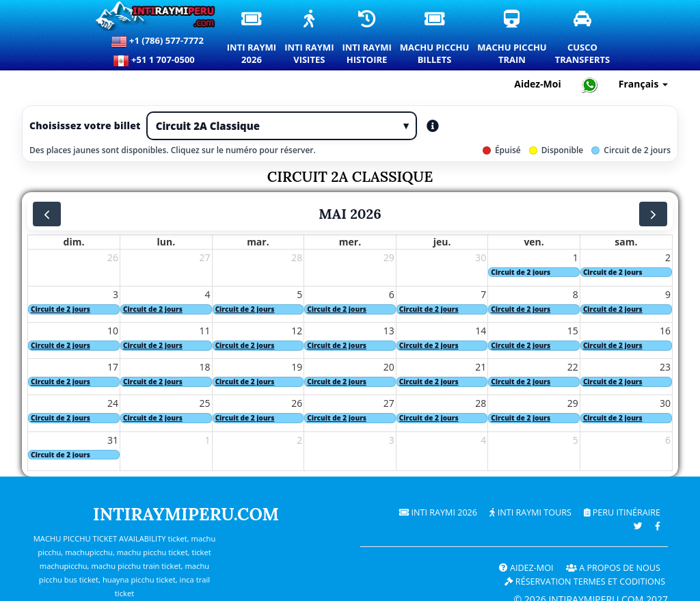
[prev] (47, 214)
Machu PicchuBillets (435, 38)
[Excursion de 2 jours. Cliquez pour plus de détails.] (534, 272)
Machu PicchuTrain (512, 38)
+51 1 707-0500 (157, 61)
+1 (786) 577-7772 (157, 42)
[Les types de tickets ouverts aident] (433, 126)
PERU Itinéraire (622, 512)
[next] (653, 214)
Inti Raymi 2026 (438, 512)
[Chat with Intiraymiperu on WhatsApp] (590, 84)
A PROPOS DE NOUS (613, 568)
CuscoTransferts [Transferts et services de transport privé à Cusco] (583, 38)
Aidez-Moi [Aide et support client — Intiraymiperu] (538, 84)
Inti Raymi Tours (530, 512)
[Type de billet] (282, 126)
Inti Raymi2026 (252, 38)
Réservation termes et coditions (585, 582)
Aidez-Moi (526, 568)
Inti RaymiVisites (310, 38)
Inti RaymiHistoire (367, 38)
